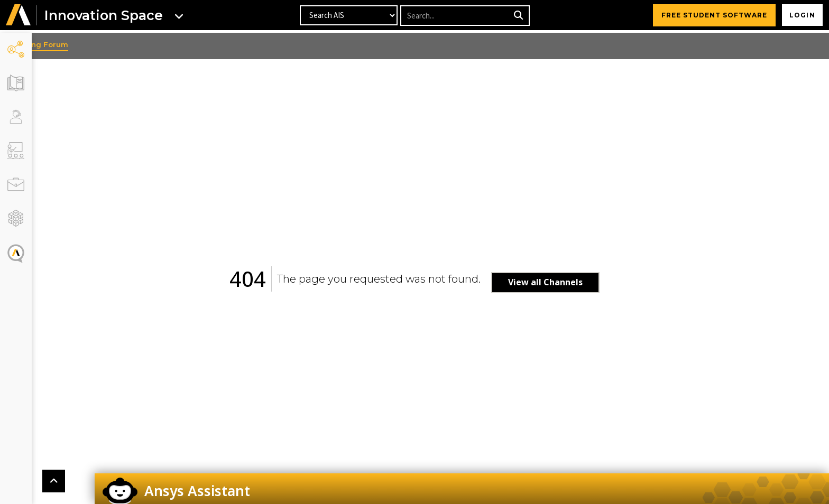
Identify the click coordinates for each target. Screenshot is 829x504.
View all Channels (561, 282)
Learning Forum (71, 44)
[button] (19, 17)
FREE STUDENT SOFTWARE (710, 16)
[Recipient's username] (455, 17)
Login (800, 16)
